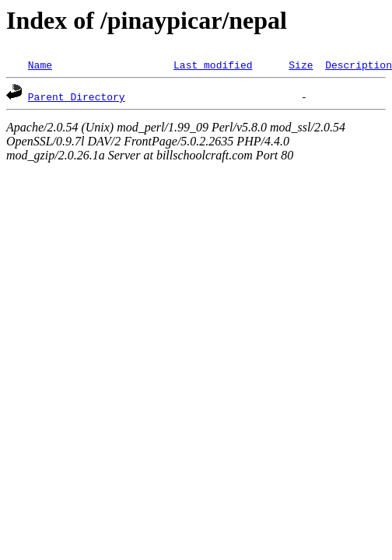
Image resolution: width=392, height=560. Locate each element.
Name (40, 65)
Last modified (213, 65)
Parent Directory (77, 96)
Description (359, 65)
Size (301, 65)
